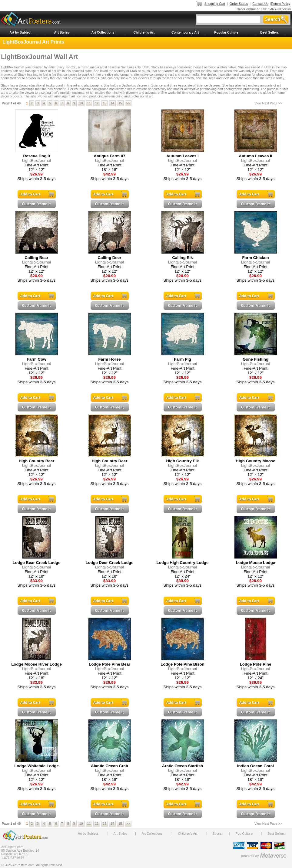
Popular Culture (226, 32)
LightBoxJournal (37, 160)
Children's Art (144, 32)
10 (81, 103)
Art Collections (103, 32)
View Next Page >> (268, 103)
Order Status (239, 4)
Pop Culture (244, 834)
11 (89, 103)
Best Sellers (269, 32)
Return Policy (281, 4)
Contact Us (260, 4)
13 (105, 103)
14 (112, 103)
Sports (217, 834)
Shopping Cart (215, 4)
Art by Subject (20, 32)
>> (128, 103)
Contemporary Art (185, 32)
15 (120, 103)
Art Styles (62, 32)
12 (97, 103)
